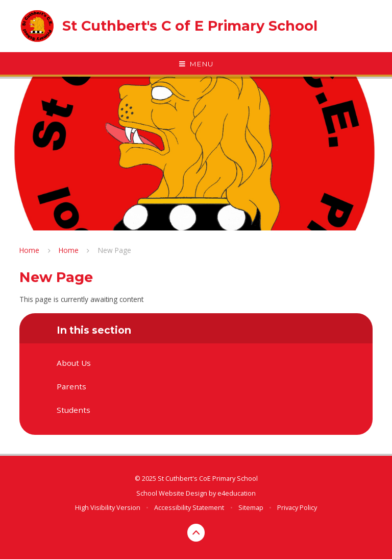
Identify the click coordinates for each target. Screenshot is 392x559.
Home (29, 250)
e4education (237, 493)
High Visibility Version (108, 507)
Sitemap (251, 507)
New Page (115, 250)
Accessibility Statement (189, 507)
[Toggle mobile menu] (196, 64)
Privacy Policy (297, 507)
